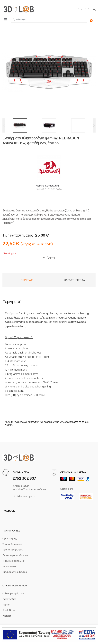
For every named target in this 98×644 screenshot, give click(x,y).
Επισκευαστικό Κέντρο (15, 572)
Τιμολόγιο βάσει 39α (13, 561)
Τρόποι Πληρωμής (13, 550)
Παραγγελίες (9, 599)
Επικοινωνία (9, 566)
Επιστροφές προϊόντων (15, 555)
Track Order (9, 610)
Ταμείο (6, 605)
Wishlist (7, 616)
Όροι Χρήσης (10, 539)
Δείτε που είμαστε (24, 496)
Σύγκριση (50, 258)
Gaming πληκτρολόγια (48, 186)
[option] (49, 72)
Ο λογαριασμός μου (13, 593)
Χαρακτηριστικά (75, 280)
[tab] (28, 280)
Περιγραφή (28, 280)
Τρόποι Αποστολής (13, 544)
